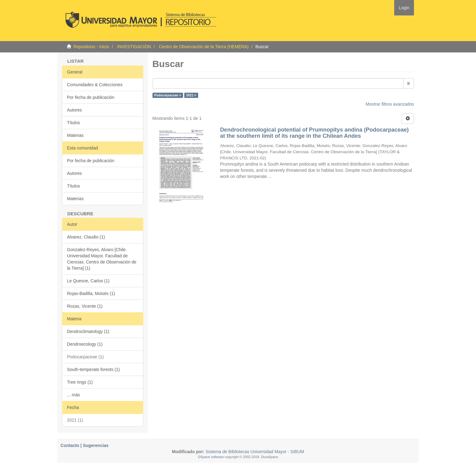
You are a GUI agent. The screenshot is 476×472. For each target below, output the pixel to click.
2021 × (191, 95)
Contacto (70, 445)
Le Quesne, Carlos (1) (88, 281)
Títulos (73, 123)
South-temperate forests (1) (93, 369)
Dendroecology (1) (85, 344)
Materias (75, 135)
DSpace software (211, 457)
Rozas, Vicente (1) (85, 306)
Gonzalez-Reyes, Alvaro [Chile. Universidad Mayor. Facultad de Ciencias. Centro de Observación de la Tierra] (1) (102, 259)
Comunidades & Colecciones (95, 85)
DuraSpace (270, 457)
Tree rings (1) (80, 382)
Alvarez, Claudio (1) (86, 237)
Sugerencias (96, 445)
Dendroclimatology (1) (88, 331)
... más (73, 395)
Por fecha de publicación (91, 97)
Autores (74, 110)
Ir (409, 83)
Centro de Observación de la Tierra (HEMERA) (204, 47)
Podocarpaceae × (168, 95)
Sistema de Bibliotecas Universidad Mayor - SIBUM (254, 452)
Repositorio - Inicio (91, 47)
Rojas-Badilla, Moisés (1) (91, 293)
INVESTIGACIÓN (134, 47)
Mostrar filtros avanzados (390, 104)
